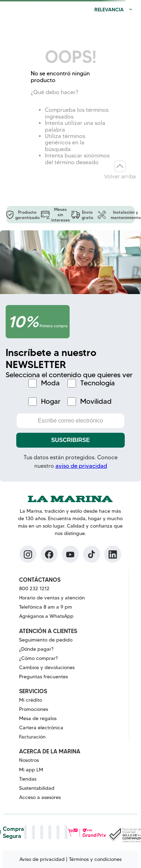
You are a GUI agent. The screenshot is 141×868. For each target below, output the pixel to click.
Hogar (51, 401)
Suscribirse (70, 440)
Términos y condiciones (95, 859)
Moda (50, 383)
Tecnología (98, 383)
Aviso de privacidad (42, 859)
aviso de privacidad (81, 466)
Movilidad (96, 401)
